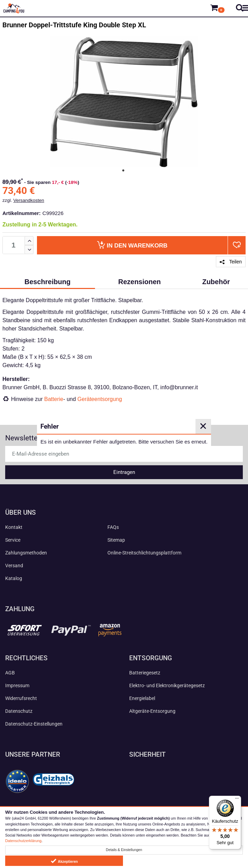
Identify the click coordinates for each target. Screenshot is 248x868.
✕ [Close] (203, 426)
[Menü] (237, 800)
